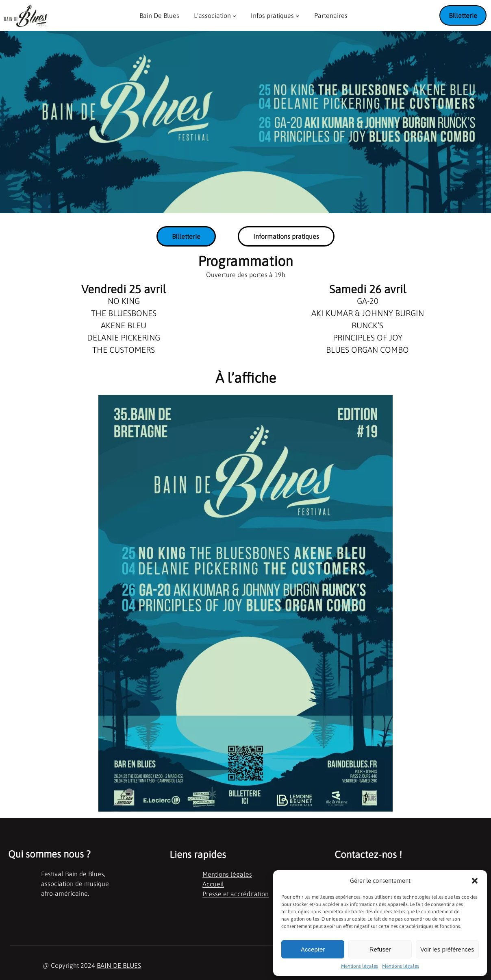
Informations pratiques (286, 236)
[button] (475, 881)
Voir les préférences (447, 949)
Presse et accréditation (236, 894)
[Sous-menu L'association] (235, 15)
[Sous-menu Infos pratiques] (298, 15)
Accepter (313, 949)
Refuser (380, 949)
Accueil (213, 884)
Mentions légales (360, 966)
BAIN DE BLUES (119, 965)
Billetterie (463, 15)
